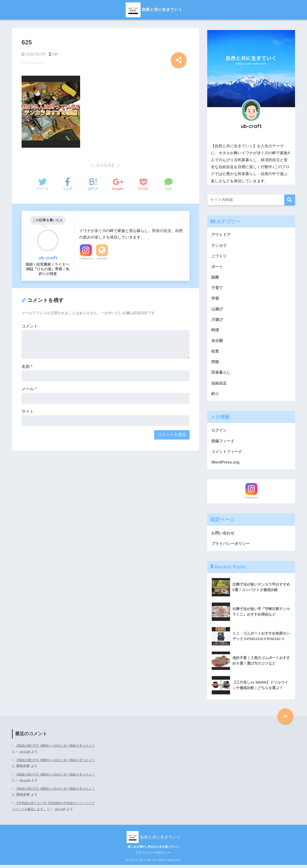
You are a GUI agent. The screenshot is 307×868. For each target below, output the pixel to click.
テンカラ (219, 245)
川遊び (217, 321)
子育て (217, 288)
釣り (215, 396)
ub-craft (33, 755)
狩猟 (215, 364)
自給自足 (219, 385)
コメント (30, 326)
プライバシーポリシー (232, 547)
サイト (28, 412)
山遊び (217, 310)
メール (29, 389)
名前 (27, 367)
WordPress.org (226, 465)
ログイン (219, 432)
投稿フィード (224, 443)
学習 (215, 299)
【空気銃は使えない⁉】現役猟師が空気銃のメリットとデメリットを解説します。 (53, 809)
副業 (215, 278)
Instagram (86, 258)
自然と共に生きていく (153, 9)
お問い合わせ (224, 536)
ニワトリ (219, 256)
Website (102, 258)
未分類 (217, 342)
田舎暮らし (221, 374)
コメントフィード (228, 454)
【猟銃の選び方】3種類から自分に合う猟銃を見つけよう (53, 752)
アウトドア (221, 235)
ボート (217, 267)
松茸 (215, 353)
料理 (215, 331)
